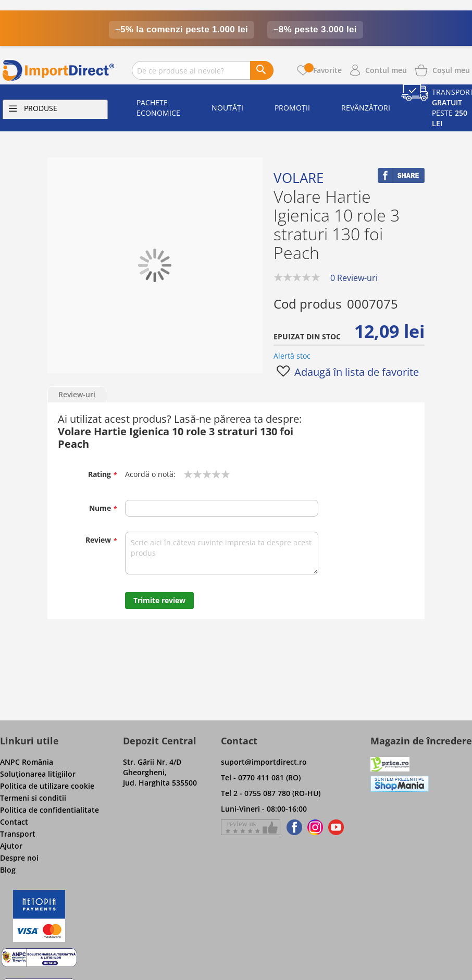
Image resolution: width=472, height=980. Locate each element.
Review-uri (77, 394)
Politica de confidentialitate (49, 810)
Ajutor (11, 846)
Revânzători (366, 108)
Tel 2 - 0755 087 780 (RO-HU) (271, 793)
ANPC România (27, 762)
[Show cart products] (451, 69)
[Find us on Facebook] (293, 827)
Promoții (292, 108)
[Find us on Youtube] (336, 827)
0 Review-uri (354, 278)
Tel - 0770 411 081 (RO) (261, 777)
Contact (14, 822)
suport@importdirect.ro (264, 762)
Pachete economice (158, 108)
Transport (18, 834)
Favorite (323, 70)
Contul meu (386, 70)
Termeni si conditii (33, 798)
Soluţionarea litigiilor (38, 774)
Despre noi (19, 858)
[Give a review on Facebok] (251, 827)
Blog (8, 870)
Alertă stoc (292, 356)
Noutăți (227, 108)
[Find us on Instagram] (315, 827)
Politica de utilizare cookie (47, 786)
